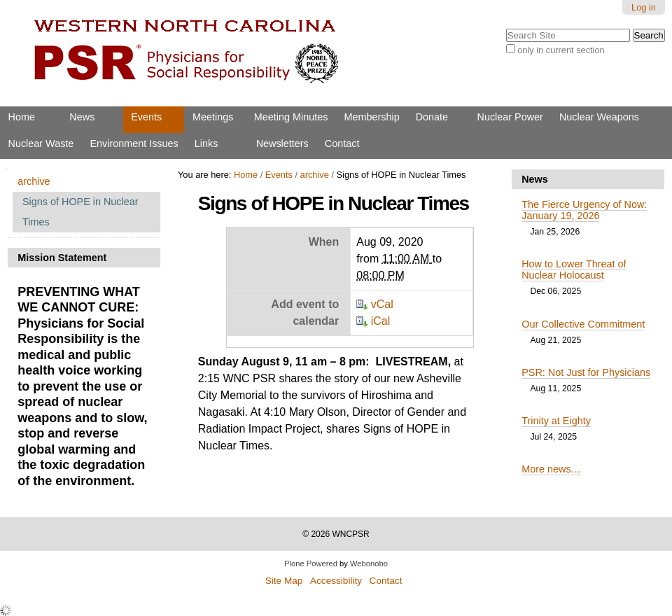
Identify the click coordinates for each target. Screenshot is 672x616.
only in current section (561, 50)
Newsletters (282, 143)
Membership (371, 117)
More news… (551, 469)
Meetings (213, 117)
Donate (432, 117)
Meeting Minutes (291, 117)
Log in (644, 7)
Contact (342, 143)
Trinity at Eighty (556, 421)
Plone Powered (311, 563)
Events (146, 117)
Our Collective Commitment (583, 324)
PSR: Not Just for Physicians (586, 372)
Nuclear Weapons (599, 117)
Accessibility (336, 581)
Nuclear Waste (41, 143)
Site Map (284, 581)
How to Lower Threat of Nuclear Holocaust (574, 269)
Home (22, 117)
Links (206, 143)
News (82, 117)
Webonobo (369, 563)
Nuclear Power (510, 117)
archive (315, 175)
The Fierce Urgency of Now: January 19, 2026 (584, 210)
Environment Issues (134, 143)
